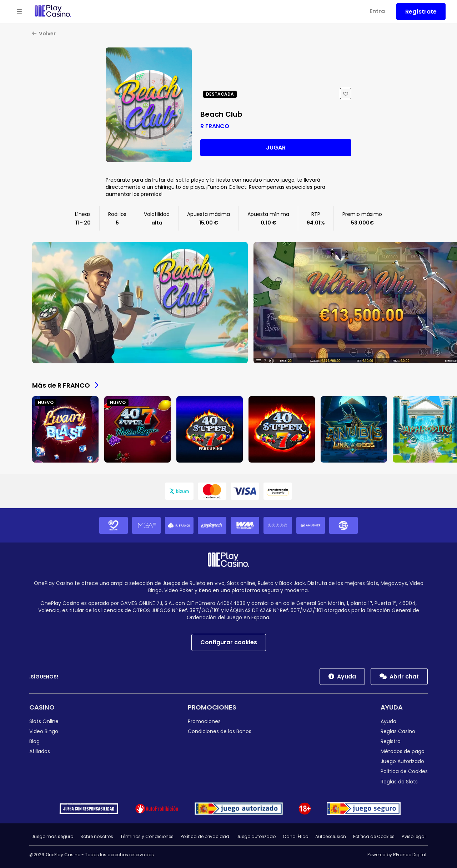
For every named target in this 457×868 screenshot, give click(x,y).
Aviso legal (414, 836)
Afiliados (40, 751)
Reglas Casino (398, 731)
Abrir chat (399, 677)
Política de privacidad (205, 836)
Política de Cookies (404, 771)
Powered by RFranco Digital (397, 855)
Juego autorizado (256, 836)
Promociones (212, 707)
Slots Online (44, 721)
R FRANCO (215, 126)
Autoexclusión (331, 836)
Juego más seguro (52, 836)
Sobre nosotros (97, 836)
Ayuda (342, 677)
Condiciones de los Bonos (220, 731)
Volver (44, 34)
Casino (42, 707)
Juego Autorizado (402, 761)
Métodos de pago (403, 751)
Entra (377, 11)
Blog (34, 741)
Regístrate (421, 12)
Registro (391, 741)
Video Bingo (44, 731)
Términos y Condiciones (147, 836)
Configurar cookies (229, 642)
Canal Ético (295, 836)
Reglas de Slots (399, 782)
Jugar (276, 148)
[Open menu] (19, 12)
